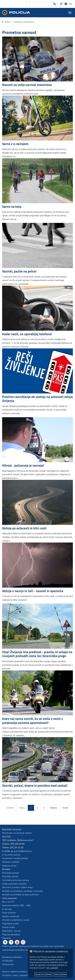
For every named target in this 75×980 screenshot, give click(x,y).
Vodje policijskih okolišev (14, 884)
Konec (65, 808)
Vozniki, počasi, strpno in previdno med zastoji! (35, 785)
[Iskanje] (55, 4)
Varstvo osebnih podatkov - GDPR (19, 972)
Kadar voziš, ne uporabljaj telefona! (27, 334)
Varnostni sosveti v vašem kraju (17, 887)
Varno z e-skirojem (15, 144)
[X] (5, 942)
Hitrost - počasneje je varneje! (23, 465)
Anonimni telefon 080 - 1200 (16, 905)
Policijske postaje (11, 873)
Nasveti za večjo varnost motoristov (27, 85)
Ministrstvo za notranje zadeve (17, 833)
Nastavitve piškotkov (12, 957)
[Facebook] (11, 942)
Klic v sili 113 (8, 902)
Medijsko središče (11, 862)
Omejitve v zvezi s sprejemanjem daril (21, 975)
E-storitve (7, 909)
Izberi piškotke (60, 974)
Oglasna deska (9, 866)
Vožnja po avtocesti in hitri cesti (24, 528)
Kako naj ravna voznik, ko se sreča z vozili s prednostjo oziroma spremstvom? (32, 721)
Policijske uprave (10, 876)
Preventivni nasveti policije (15, 858)
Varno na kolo (12, 207)
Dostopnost (8, 964)
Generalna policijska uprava (16, 880)
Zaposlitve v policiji (11, 931)
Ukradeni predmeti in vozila (16, 920)
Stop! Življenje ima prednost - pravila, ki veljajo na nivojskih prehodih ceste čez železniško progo (37, 654)
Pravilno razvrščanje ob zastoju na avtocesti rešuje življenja (37, 399)
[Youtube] (17, 942)
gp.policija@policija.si (22, 851)
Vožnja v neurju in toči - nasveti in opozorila (33, 591)
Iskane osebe (8, 927)
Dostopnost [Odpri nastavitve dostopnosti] (66, 4)
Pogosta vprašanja (11, 934)
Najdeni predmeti (11, 916)
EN (71, 4)
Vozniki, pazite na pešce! (19, 271)
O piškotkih (8, 961)
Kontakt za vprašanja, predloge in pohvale (23, 891)
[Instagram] (23, 942)
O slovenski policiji (11, 855)
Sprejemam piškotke (43, 974)
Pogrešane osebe (10, 924)
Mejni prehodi (9, 913)
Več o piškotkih (52, 968)
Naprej (54, 808)
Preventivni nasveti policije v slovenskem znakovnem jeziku (62, 4)
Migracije (6, 938)
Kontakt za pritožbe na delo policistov (20, 895)
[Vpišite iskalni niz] (39, 4)
